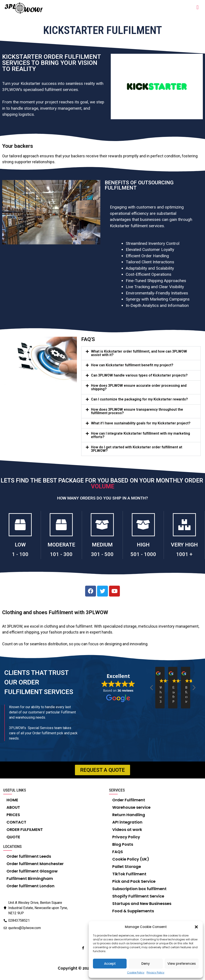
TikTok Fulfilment (129, 874)
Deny (146, 964)
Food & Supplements (133, 911)
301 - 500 (102, 554)
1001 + (184, 554)
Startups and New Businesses (142, 904)
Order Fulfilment (129, 800)
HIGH (143, 545)
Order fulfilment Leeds (29, 856)
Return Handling (129, 815)
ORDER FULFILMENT (25, 830)
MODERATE (61, 545)
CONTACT (16, 822)
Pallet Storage (127, 867)
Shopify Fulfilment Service (138, 896)
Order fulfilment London (31, 886)
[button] (196, 927)
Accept (110, 964)
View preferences (182, 964)
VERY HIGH (184, 545)
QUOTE (13, 837)
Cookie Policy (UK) (131, 859)
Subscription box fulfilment (139, 889)
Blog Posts (123, 844)
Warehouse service (131, 807)
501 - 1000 (143, 554)
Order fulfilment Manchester (35, 864)
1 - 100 (20, 554)
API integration (127, 822)
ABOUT (13, 807)
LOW (20, 545)
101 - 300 (61, 554)
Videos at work (127, 830)
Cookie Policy (136, 972)
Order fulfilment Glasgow (32, 871)
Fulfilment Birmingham (30, 878)
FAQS (118, 852)
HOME (12, 800)
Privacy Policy (155, 972)
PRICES (13, 815)
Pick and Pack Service (134, 881)
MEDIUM (102, 545)
